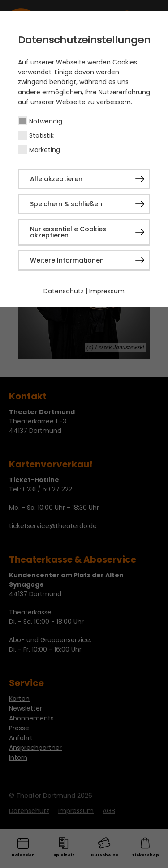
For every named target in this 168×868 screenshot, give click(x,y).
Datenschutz (64, 291)
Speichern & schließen (66, 204)
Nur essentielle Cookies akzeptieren (68, 232)
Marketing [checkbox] (45, 150)
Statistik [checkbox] (41, 135)
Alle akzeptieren (56, 179)
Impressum (107, 291)
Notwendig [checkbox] (46, 121)
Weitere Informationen (67, 260)
